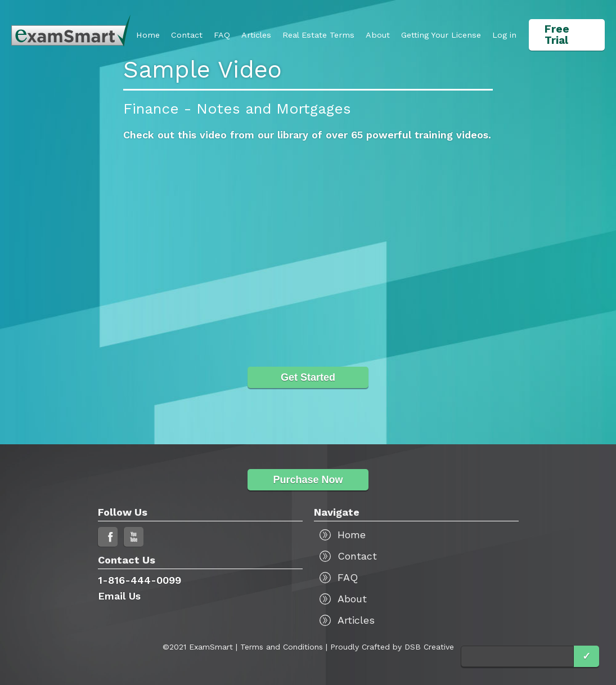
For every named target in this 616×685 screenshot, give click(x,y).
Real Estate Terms (318, 35)
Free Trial (557, 35)
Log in (504, 35)
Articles (256, 35)
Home (148, 35)
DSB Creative (429, 647)
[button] (441, 35)
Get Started (308, 377)
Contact (187, 35)
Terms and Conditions (282, 647)
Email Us (119, 596)
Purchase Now (308, 480)
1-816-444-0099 (140, 580)
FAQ (222, 35)
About (378, 35)
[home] (71, 31)
